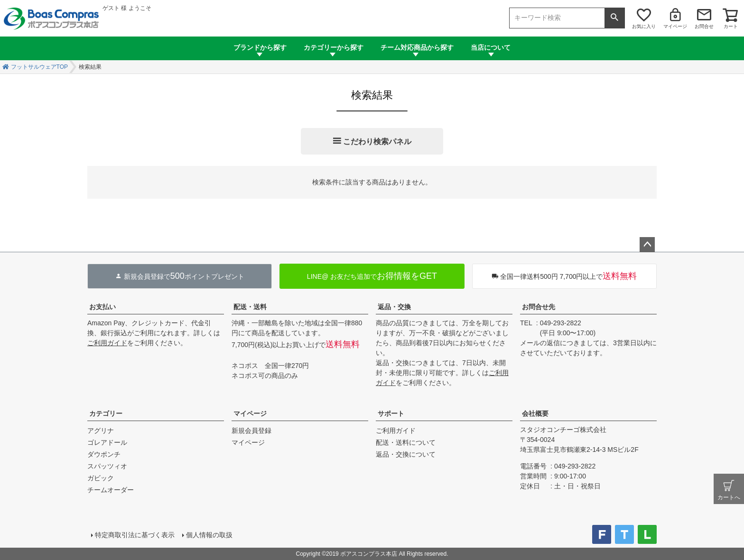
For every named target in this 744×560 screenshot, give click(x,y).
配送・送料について (406, 442)
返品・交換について (406, 454)
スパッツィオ (107, 466)
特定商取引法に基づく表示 (135, 535)
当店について (491, 47)
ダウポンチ (104, 454)
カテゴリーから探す (334, 47)
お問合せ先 (539, 307)
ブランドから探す (260, 47)
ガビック (101, 478)
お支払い (102, 307)
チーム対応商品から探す (417, 47)
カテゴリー (106, 413)
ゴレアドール (107, 442)
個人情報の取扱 (209, 535)
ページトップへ (647, 245)
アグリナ (101, 431)
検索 (614, 18)
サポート (391, 413)
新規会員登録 (251, 431)
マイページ (675, 26)
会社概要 (535, 413)
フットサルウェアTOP (39, 67)
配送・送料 (250, 307)
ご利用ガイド (107, 343)
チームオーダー (111, 490)
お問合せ (704, 26)
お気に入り (644, 26)
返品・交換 (394, 307)
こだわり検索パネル (377, 142)
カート (731, 26)
